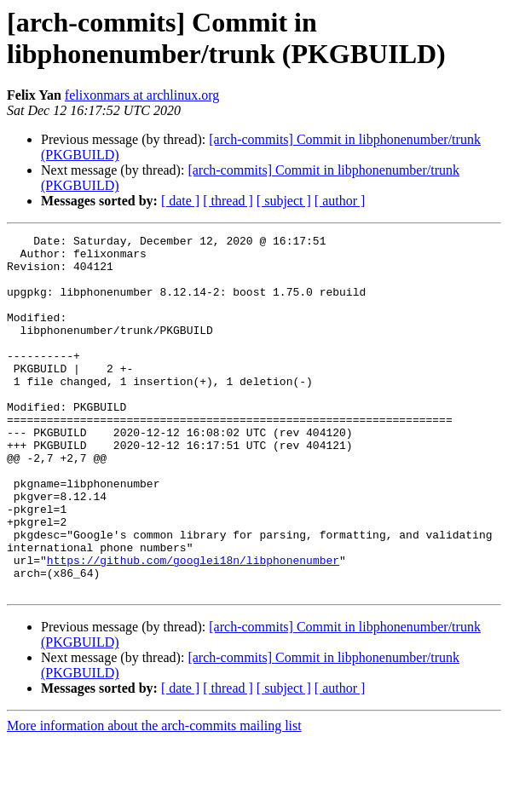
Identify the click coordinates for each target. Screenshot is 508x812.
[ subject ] (284, 201)
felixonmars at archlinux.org (142, 95)
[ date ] (180, 201)
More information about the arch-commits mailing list (154, 797)
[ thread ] (228, 201)
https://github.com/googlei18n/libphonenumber (193, 626)
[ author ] (340, 201)
